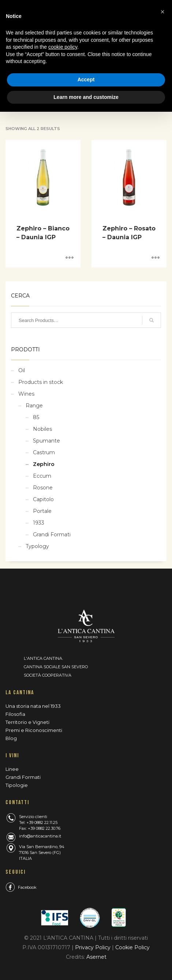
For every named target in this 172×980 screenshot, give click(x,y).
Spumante (46, 441)
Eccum (42, 476)
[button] (162, 12)
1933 (39, 523)
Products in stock (41, 382)
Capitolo (43, 499)
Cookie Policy (132, 947)
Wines (26, 394)
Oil (22, 370)
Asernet (96, 957)
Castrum (44, 452)
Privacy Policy (94, 947)
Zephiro (44, 464)
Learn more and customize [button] (86, 97)
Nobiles (42, 429)
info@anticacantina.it (40, 836)
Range (34, 406)
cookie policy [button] (63, 47)
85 (36, 417)
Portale (42, 511)
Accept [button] (86, 79)
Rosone (43, 488)
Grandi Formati (52, 535)
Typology (37, 546)
